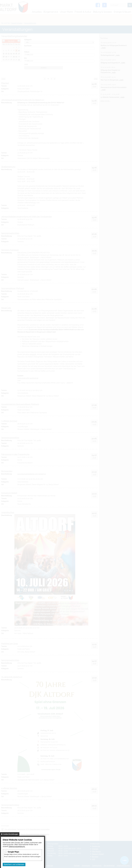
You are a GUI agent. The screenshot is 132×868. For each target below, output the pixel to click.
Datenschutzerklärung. (17, 846)
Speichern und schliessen (14, 864)
